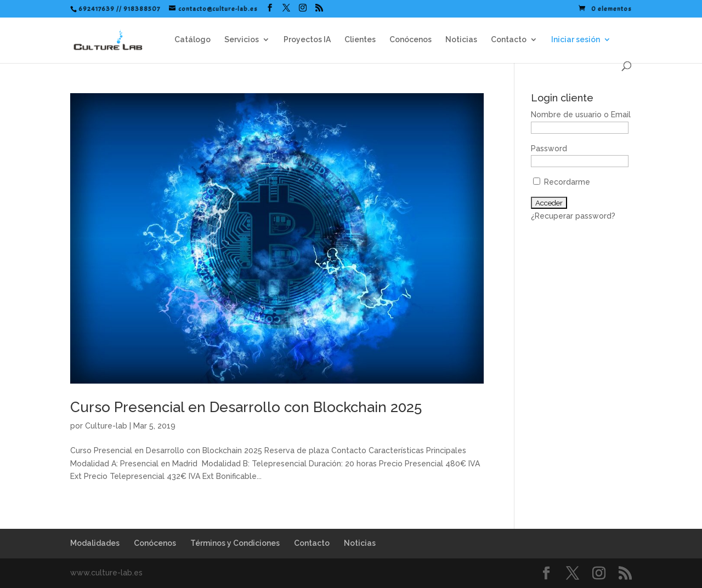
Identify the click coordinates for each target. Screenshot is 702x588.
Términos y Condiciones (235, 543)
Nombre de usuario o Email (581, 115)
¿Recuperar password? (573, 216)
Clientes (360, 40)
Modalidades (95, 543)
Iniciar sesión (576, 40)
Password (549, 149)
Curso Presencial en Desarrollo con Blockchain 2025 (246, 407)
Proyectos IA (307, 40)
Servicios (242, 40)
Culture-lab (106, 426)
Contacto (509, 40)
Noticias (461, 40)
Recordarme (562, 182)
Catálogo (193, 40)
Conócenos (411, 40)
